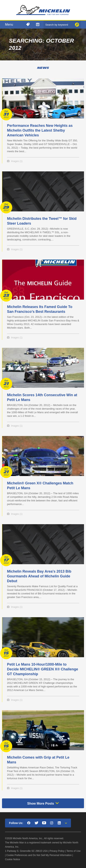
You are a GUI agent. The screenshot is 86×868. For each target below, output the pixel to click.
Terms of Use (73, 851)
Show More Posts (41, 803)
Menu (9, 24)
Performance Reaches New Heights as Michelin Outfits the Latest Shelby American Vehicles (40, 130)
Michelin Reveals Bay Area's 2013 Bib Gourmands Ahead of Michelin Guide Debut (39, 576)
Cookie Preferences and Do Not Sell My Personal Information (39, 855)
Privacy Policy (57, 851)
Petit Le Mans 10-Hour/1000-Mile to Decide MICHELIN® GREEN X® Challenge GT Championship (43, 669)
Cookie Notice (13, 859)
